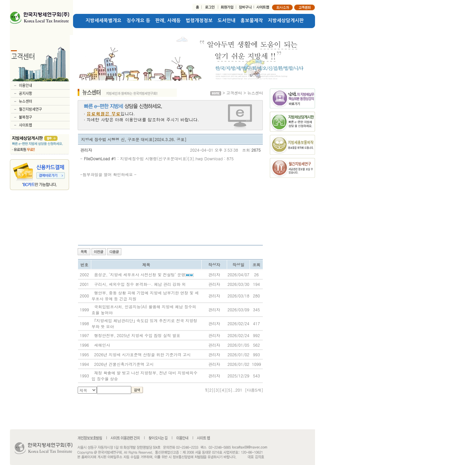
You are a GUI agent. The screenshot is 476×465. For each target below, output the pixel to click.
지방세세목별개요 (104, 20)
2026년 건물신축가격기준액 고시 (124, 364)
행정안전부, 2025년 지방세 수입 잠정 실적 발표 (137, 335)
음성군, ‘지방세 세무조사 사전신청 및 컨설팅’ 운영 (140, 274)
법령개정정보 (199, 20)
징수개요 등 (139, 20)
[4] (223, 390)
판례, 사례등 (168, 20)
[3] (217, 390)
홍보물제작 (252, 20)
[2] (210, 390)
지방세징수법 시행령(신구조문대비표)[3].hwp (161, 158)
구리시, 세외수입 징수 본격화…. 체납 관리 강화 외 (140, 284)
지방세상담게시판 (286, 20)
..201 (237, 390)
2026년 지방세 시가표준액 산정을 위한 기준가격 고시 (142, 354)
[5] (229, 390)
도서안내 (226, 20)
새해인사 (102, 345)
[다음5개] (254, 390)
